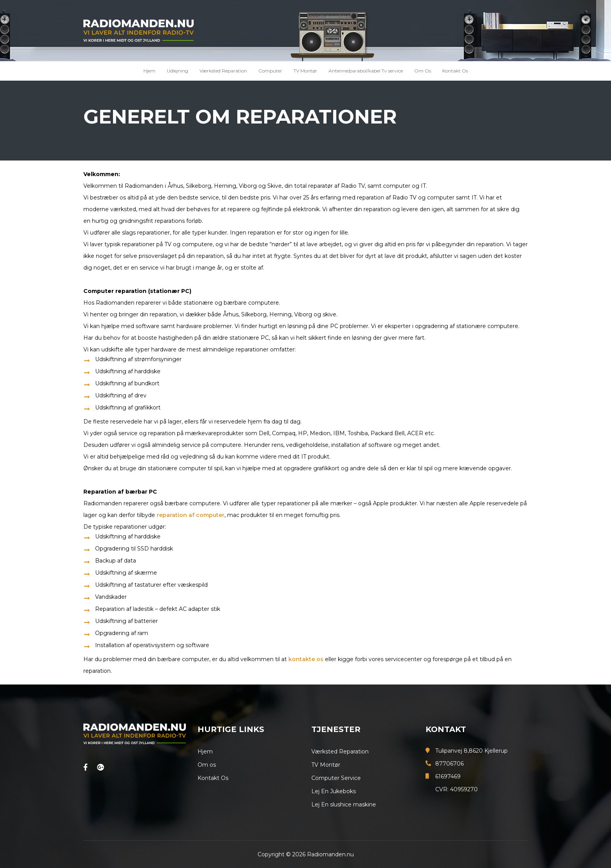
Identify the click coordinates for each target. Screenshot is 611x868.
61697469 (448, 776)
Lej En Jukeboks (334, 791)
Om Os (423, 71)
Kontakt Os (455, 71)
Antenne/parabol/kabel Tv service (366, 71)
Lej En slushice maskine (344, 804)
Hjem (149, 71)
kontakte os (306, 659)
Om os (207, 765)
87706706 (449, 764)
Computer (270, 71)
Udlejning (177, 71)
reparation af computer (191, 515)
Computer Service (336, 778)
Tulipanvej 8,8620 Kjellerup (471, 751)
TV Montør (305, 71)
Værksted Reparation (223, 71)
